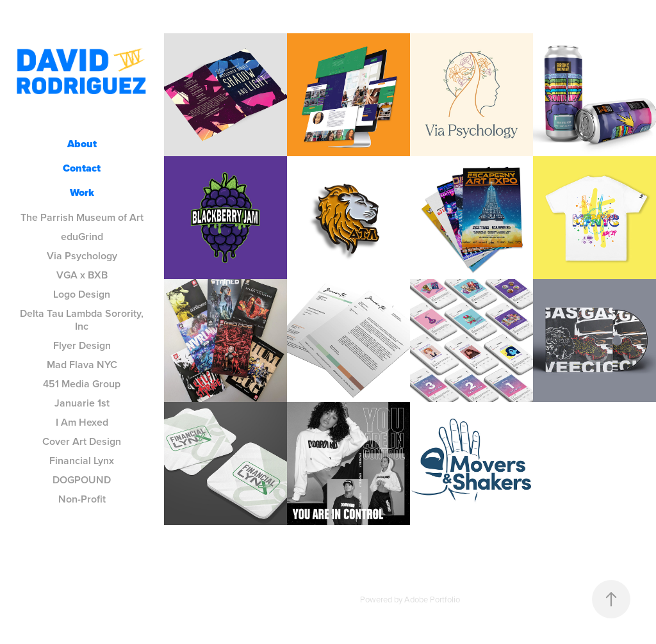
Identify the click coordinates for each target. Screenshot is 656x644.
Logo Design (82, 294)
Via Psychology (82, 256)
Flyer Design (82, 345)
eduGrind (82, 237)
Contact (82, 168)
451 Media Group (82, 384)
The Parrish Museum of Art (82, 217)
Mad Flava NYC (82, 365)
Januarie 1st (82, 403)
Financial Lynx (82, 461)
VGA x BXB (82, 275)
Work (82, 192)
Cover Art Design (82, 441)
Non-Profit (82, 499)
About (82, 144)
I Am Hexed (82, 422)
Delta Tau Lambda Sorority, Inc (82, 320)
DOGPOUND (82, 480)
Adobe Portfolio (432, 599)
